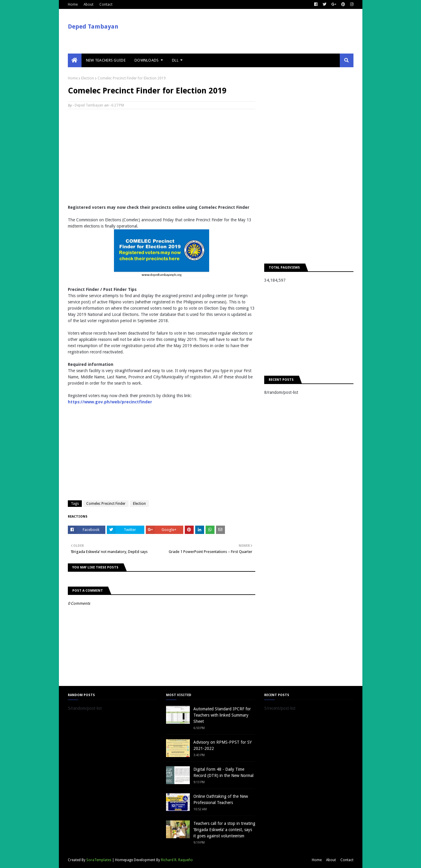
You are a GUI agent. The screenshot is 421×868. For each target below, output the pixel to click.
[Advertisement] (162, 157)
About (89, 4)
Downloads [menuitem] (147, 60)
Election (88, 78)
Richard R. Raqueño (177, 860)
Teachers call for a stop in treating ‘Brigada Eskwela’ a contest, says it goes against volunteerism (224, 830)
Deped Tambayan (93, 26)
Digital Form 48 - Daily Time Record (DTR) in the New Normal (223, 772)
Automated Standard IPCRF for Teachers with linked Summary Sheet (222, 715)
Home (73, 4)
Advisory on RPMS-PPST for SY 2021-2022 (223, 745)
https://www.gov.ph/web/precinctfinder (110, 402)
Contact (106, 4)
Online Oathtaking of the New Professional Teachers (221, 799)
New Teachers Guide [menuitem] (106, 60)
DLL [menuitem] (175, 60)
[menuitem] (75, 60)
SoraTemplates (99, 860)
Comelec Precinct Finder (106, 504)
